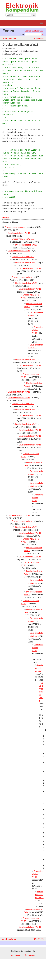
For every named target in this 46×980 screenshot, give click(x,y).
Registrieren (35, 31)
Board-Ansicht (39, 38)
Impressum (16, 955)
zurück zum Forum (9, 38)
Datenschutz (30, 955)
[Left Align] (34, 15)
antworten (6, 218)
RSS (41, 31)
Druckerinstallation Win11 (16, 227)
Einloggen (28, 31)
